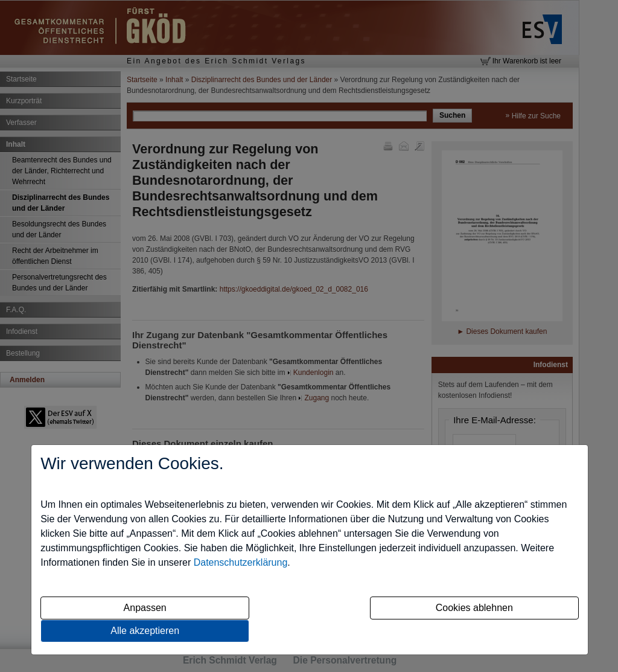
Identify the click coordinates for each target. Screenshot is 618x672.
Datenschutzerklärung (241, 562)
